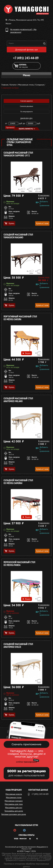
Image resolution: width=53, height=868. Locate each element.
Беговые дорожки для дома (14, 814)
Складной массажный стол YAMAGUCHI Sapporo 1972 (18, 154)
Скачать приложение (26, 744)
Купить (9, 223)
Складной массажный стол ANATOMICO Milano (18, 400)
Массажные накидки (14, 801)
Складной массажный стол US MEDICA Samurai (18, 482)
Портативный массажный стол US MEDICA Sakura (20, 318)
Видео (26, 353)
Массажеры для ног (14, 808)
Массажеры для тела (14, 804)
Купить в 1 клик (42, 223)
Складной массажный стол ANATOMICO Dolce (18, 646)
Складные (40, 85)
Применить (10, 127)
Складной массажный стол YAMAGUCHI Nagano (18, 236)
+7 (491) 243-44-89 (26, 58)
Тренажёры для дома (14, 811)
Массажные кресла (14, 794)
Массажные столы (14, 797)
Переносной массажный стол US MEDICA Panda (19, 564)
